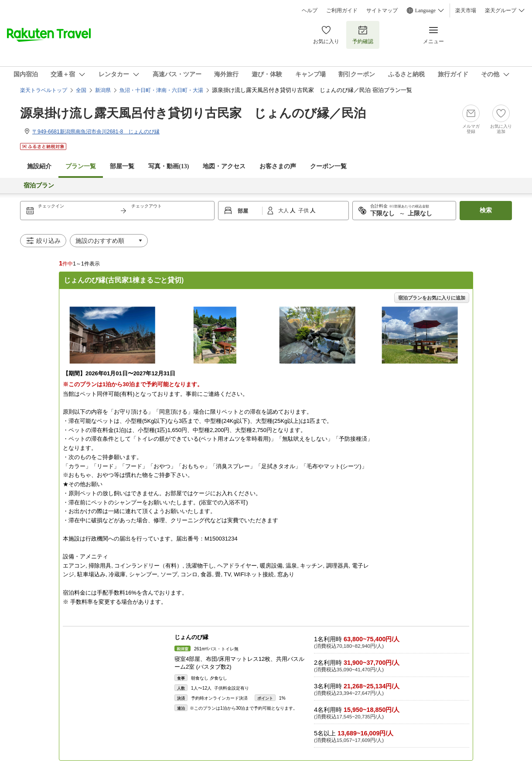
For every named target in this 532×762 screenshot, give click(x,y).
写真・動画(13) (169, 166)
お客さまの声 (278, 166)
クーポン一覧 (328, 166)
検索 (486, 210)
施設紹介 (39, 166)
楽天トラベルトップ (44, 90)
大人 (284, 211)
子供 (304, 211)
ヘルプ (310, 10)
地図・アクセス (224, 166)
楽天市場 (466, 10)
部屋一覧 (122, 166)
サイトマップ (382, 10)
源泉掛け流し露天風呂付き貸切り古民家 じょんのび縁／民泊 (193, 113)
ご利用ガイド (342, 10)
